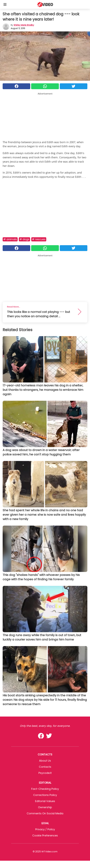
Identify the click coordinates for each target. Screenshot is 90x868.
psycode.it (45, 773)
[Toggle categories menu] (5, 4)
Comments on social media (45, 813)
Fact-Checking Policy (45, 789)
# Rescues (39, 239)
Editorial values (45, 801)
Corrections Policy (45, 795)
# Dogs (24, 239)
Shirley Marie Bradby (24, 25)
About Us (45, 761)
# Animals (10, 239)
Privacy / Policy (45, 829)
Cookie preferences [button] (45, 835)
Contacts (45, 767)
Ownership (45, 807)
